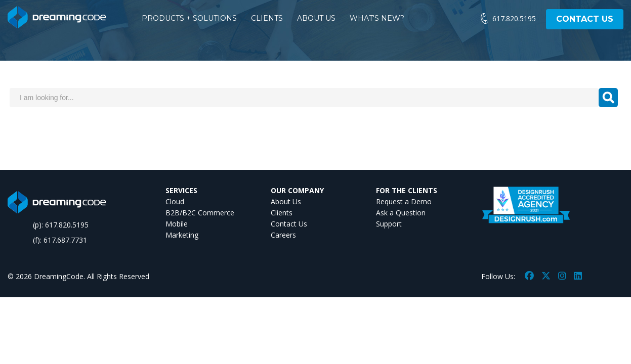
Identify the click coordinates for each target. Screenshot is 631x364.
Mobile (177, 224)
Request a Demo (404, 201)
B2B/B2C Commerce (200, 213)
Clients (282, 213)
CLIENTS (267, 18)
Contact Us (289, 224)
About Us (286, 201)
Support (389, 224)
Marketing (182, 235)
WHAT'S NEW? (377, 18)
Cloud (175, 201)
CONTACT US (585, 19)
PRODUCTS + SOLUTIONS (189, 18)
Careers (283, 235)
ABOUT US (316, 18)
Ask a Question (401, 213)
